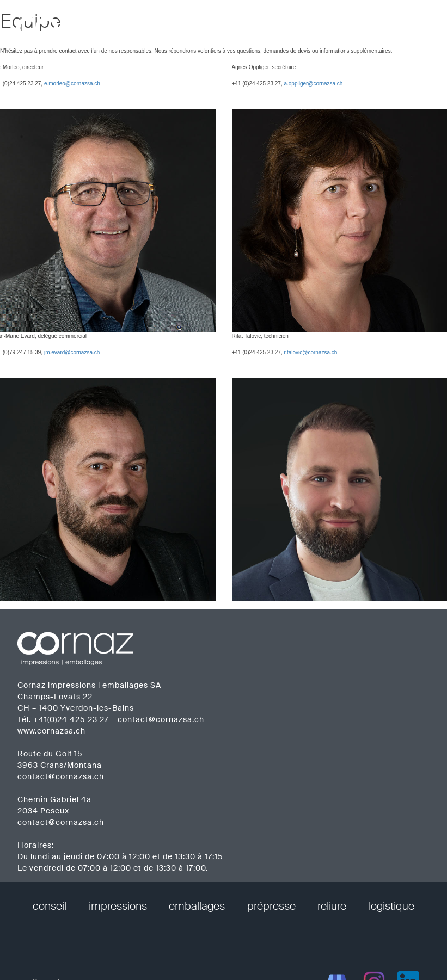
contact (410, 27)
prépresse (271, 906)
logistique (391, 906)
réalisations (291, 27)
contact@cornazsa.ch (161, 719)
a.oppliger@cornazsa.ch (313, 84)
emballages (197, 906)
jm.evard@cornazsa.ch (72, 352)
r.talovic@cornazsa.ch (310, 352)
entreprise (229, 27)
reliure (332, 906)
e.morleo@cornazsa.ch (72, 84)
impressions (118, 906)
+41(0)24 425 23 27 (71, 719)
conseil (50, 906)
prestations (168, 27)
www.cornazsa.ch (51, 731)
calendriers (354, 27)
